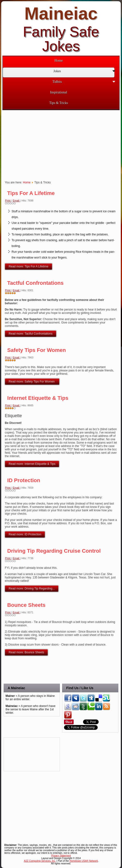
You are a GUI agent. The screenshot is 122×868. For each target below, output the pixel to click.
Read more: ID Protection (25, 534)
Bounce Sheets (26, 605)
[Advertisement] (25, 754)
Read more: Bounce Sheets (26, 652)
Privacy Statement (61, 856)
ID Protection (24, 480)
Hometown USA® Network (84, 861)
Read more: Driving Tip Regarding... (32, 589)
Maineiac (61, 13)
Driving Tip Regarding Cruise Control (54, 551)
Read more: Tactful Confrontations (31, 334)
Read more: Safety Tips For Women (32, 382)
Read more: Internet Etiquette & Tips (32, 464)
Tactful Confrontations (35, 283)
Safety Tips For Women (37, 350)
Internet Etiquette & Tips (38, 398)
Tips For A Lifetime (31, 193)
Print (8, 201)
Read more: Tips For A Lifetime (29, 266)
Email (16, 201)
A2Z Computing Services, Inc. (40, 861)
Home (27, 182)
